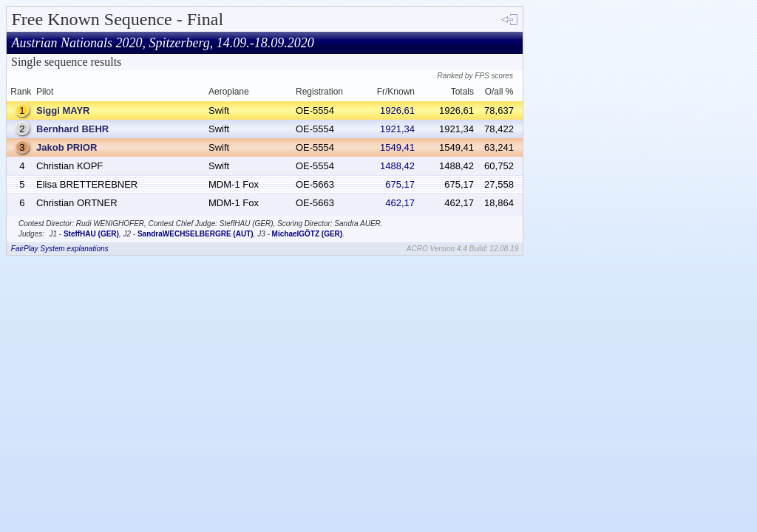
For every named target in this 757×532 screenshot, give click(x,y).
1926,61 (397, 110)
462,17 (400, 203)
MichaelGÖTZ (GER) (308, 234)
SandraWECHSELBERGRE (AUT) (196, 234)
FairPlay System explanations (60, 249)
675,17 (400, 184)
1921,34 (397, 129)
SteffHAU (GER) (91, 234)
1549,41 (397, 147)
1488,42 (397, 166)
